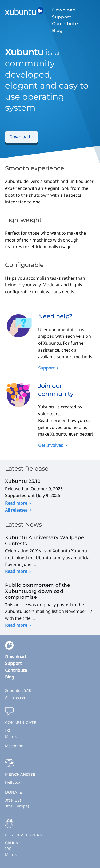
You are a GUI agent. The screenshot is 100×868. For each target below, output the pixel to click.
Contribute (65, 24)
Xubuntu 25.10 (18, 690)
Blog (57, 31)
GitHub (11, 843)
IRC (8, 730)
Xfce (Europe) (17, 806)
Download (64, 10)
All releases (16, 510)
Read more (16, 503)
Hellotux (13, 782)
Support (62, 17)
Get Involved (51, 445)
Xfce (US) (13, 800)
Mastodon (14, 746)
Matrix (11, 736)
